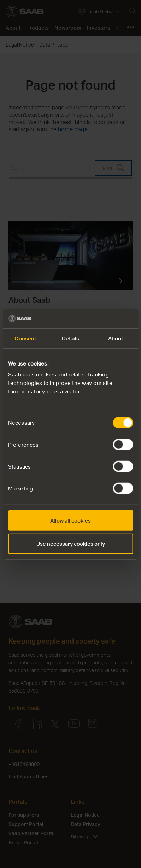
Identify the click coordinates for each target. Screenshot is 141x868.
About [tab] (116, 338)
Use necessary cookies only (71, 543)
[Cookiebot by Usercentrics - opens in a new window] (102, 319)
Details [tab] (71, 338)
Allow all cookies (70, 520)
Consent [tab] (25, 338)
